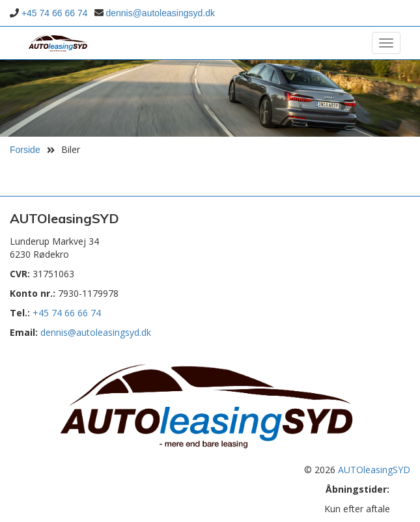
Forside (25, 150)
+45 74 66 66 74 (55, 13)
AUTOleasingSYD (374, 470)
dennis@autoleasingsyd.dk (160, 13)
